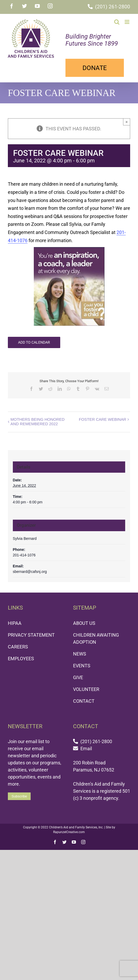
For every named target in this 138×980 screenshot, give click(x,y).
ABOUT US (84, 624)
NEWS (80, 654)
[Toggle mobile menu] (127, 22)
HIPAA (15, 624)
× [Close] (127, 122)
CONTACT (84, 702)
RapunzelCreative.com (69, 833)
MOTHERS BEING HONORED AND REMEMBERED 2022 (38, 422)
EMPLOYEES (21, 659)
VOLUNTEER (86, 690)
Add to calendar (34, 343)
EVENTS (82, 666)
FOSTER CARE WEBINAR (103, 420)
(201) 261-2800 (113, 7)
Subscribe (19, 797)
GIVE (78, 678)
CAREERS (18, 647)
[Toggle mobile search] (117, 22)
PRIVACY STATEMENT (31, 635)
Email (86, 749)
